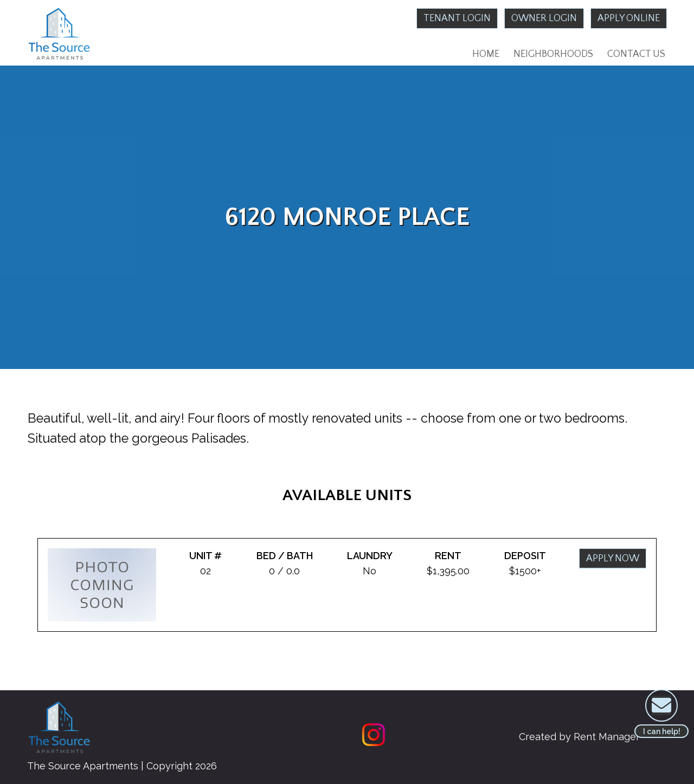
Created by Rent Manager (579, 737)
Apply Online (629, 18)
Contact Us (636, 54)
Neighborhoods (553, 54)
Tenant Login (457, 18)
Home (486, 54)
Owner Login (544, 18)
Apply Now (613, 559)
